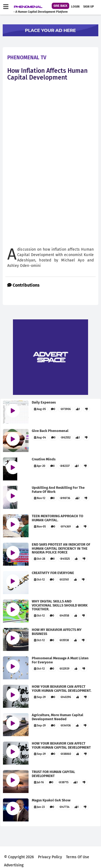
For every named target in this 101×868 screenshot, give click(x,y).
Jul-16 (39, 782)
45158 (64, 616)
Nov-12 (40, 498)
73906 (66, 409)
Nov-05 (40, 527)
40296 (66, 697)
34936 (66, 726)
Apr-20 (40, 466)
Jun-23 (39, 807)
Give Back (60, 6)
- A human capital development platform (41, 12)
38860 (66, 754)
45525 (65, 559)
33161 (64, 580)
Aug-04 (40, 438)
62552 (66, 438)
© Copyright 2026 (19, 857)
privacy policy (50, 857)
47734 (64, 807)
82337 (65, 466)
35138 (64, 640)
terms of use (78, 857)
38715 (63, 782)
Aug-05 (40, 409)
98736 (65, 498)
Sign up (89, 7)
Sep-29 (40, 697)
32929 (64, 669)
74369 (66, 527)
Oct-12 (39, 580)
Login (75, 7)
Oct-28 (40, 559)
